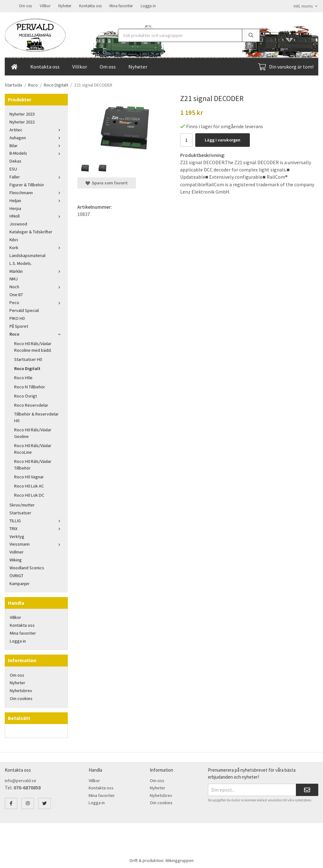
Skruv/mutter (22, 504)
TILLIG (36, 520)
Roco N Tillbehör (30, 386)
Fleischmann (36, 192)
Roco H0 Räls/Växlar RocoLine (33, 448)
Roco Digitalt (27, 368)
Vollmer (17, 551)
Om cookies (21, 698)
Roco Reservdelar (31, 404)
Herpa (15, 208)
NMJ (14, 278)
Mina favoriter (121, 6)
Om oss (25, 6)
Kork (36, 247)
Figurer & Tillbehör (27, 184)
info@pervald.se (21, 780)
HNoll (36, 215)
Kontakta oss (90, 6)
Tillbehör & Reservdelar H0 (36, 417)
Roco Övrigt (26, 395)
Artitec (36, 129)
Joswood (18, 223)
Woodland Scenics (27, 567)
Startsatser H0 (28, 359)
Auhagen (36, 137)
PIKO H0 (17, 318)
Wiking (16, 559)
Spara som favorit (107, 182)
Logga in (148, 6)
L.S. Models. (21, 263)
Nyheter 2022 (22, 121)
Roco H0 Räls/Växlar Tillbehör (33, 464)
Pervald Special (24, 310)
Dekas (15, 160)
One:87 (16, 294)
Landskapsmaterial (27, 255)
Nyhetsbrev (21, 690)
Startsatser (20, 512)
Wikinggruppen (179, 860)
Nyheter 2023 (22, 113)
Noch (36, 286)
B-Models (36, 153)
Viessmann (36, 543)
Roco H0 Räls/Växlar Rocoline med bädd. (33, 346)
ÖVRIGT (16, 575)
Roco (36, 333)
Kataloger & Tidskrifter (31, 231)
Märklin (36, 271)
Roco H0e (23, 377)
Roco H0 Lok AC (29, 485)
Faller (36, 176)
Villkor (45, 6)
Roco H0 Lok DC (29, 494)
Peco (36, 302)
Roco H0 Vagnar (29, 476)
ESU (13, 168)
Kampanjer (20, 583)
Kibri (14, 239)
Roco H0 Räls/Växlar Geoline (33, 432)
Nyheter (65, 6)
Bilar (36, 145)
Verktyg (17, 536)
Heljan (36, 200)
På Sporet (19, 326)
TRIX (36, 528)
